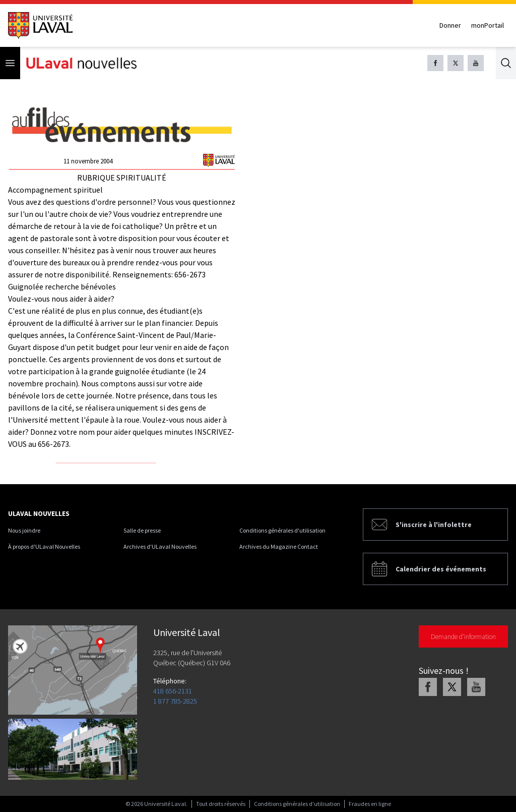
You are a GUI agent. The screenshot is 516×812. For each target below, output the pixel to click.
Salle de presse (142, 530)
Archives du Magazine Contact (279, 546)
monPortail (488, 25)
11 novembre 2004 (88, 161)
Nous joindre (24, 530)
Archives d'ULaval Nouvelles (160, 546)
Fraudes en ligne (370, 804)
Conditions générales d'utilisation (282, 530)
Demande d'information (463, 636)
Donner (450, 25)
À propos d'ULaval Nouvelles (44, 546)
